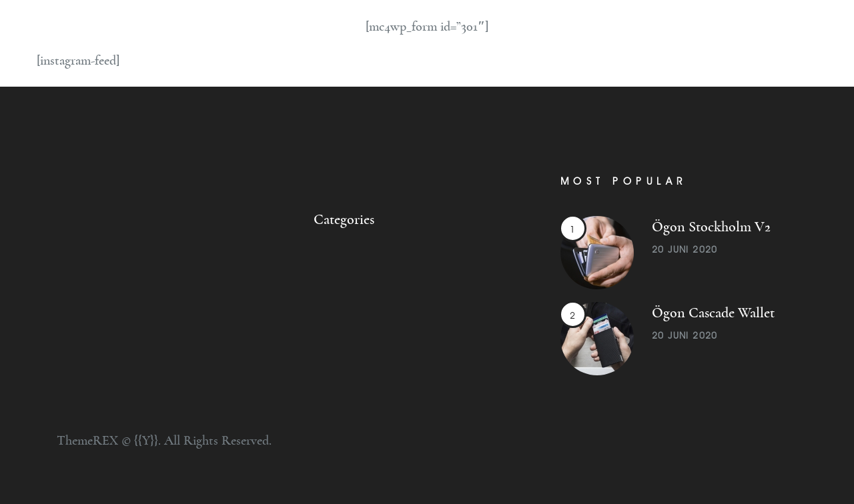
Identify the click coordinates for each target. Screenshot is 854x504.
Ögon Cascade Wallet (713, 313)
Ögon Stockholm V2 (711, 227)
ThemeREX (87, 441)
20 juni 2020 (685, 250)
